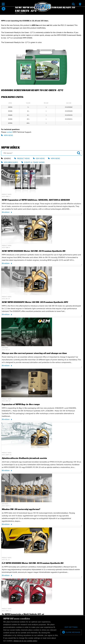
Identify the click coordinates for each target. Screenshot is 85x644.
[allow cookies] (71, 632)
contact (9, 132)
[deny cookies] (71, 627)
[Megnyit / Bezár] (3, 4)
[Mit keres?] (42, 153)
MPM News (7, 135)
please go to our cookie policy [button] (25, 641)
